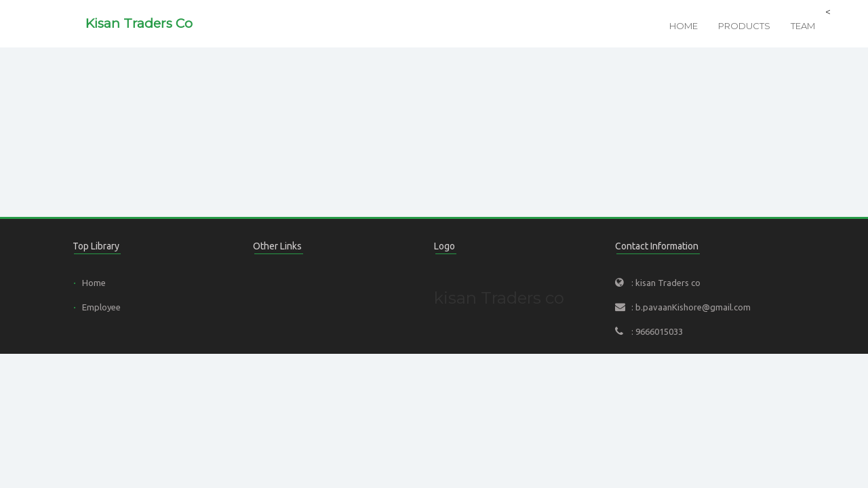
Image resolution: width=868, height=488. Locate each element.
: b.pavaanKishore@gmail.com (691, 307)
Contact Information (657, 246)
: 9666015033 (657, 331)
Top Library (96, 246)
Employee (101, 307)
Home (684, 26)
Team (803, 26)
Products (744, 26)
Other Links (277, 246)
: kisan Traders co (666, 283)
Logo (445, 246)
